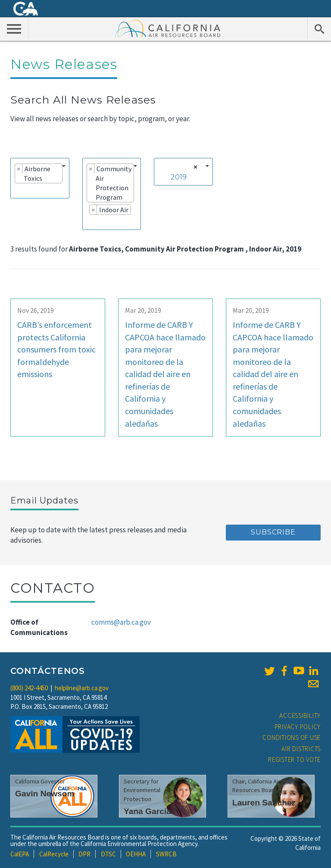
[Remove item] (19, 169)
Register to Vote (294, 759)
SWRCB (166, 854)
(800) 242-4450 (29, 688)
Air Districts (301, 749)
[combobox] (40, 178)
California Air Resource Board (168, 28)
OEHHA (136, 854)
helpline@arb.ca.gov (82, 688)
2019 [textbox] (179, 177)
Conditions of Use (292, 737)
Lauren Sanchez (264, 803)
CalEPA (20, 854)
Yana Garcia (147, 811)
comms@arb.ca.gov (121, 622)
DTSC (108, 854)
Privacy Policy (298, 727)
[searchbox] (17, 190)
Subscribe (273, 532)
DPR (84, 854)
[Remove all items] (194, 167)
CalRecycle (54, 854)
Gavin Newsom (45, 794)
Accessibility (300, 715)
